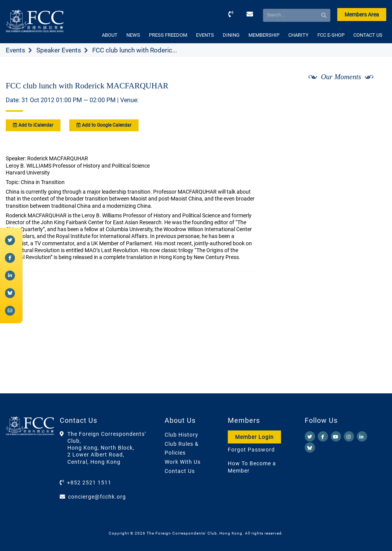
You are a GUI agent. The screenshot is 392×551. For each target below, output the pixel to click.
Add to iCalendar (33, 125)
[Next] (372, 97)
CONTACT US (368, 35)
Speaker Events (59, 50)
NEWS (133, 35)
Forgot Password (251, 450)
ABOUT (110, 35)
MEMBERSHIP (264, 35)
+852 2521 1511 (89, 483)
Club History (181, 435)
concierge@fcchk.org (97, 497)
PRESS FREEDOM (168, 35)
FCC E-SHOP (331, 35)
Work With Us (183, 462)
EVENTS (205, 35)
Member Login (254, 437)
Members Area (362, 15)
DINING (231, 35)
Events (16, 50)
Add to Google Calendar (104, 125)
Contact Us (180, 471)
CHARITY (298, 35)
